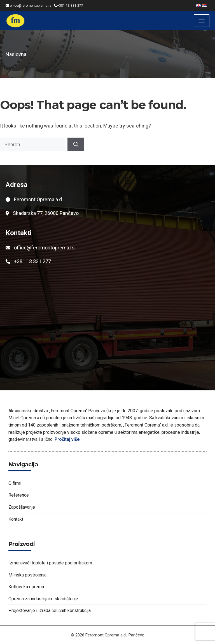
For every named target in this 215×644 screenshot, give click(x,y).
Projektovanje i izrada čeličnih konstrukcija (50, 611)
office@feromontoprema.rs (31, 6)
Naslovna (16, 54)
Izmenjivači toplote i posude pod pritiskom (50, 563)
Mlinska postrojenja (27, 575)
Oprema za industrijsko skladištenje (43, 599)
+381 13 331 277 (70, 6)
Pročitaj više (68, 439)
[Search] (76, 144)
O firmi (15, 483)
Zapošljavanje (22, 507)
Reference (19, 495)
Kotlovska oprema (26, 587)
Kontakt (16, 519)
